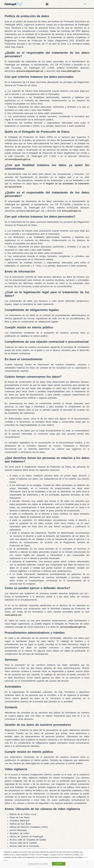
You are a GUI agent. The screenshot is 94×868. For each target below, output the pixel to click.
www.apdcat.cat (13, 615)
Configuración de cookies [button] (38, 864)
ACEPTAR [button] (59, 864)
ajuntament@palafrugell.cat (30, 71)
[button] (47, 4)
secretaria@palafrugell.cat (17, 159)
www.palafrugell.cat (71, 71)
